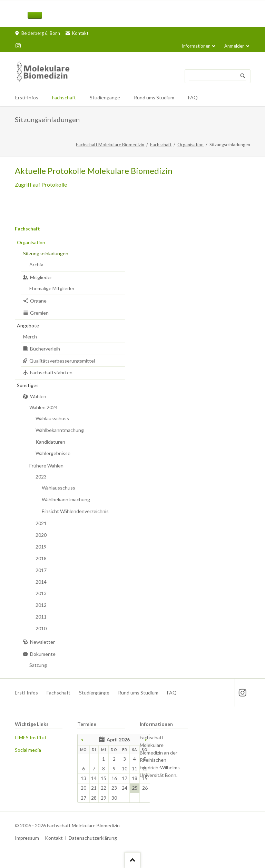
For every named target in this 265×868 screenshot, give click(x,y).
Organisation (190, 145)
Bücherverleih (45, 349)
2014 (41, 582)
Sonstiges (28, 385)
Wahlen (38, 396)
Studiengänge (94, 693)
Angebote (28, 325)
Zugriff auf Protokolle (41, 184)
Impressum (27, 838)
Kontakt (54, 838)
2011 (41, 617)
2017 (41, 570)
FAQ (172, 693)
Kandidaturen (50, 442)
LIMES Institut (31, 737)
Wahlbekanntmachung (60, 430)
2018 (41, 558)
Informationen (196, 46)
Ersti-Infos (26, 693)
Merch (30, 337)
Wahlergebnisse (53, 453)
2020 (41, 535)
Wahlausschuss (52, 418)
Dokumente (43, 654)
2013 (41, 593)
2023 (41, 477)
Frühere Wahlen (46, 466)
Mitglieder (41, 277)
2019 (41, 547)
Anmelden (234, 46)
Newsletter (42, 642)
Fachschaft (161, 145)
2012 (41, 605)
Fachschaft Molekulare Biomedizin (110, 145)
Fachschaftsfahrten (51, 372)
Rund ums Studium (138, 693)
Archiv (36, 264)
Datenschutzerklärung (93, 838)
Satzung (38, 665)
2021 (41, 523)
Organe (38, 301)
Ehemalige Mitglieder (52, 288)
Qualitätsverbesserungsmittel (62, 361)
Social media (28, 750)
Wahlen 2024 (43, 407)
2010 (41, 628)
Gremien (39, 313)
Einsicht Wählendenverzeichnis (75, 511)
